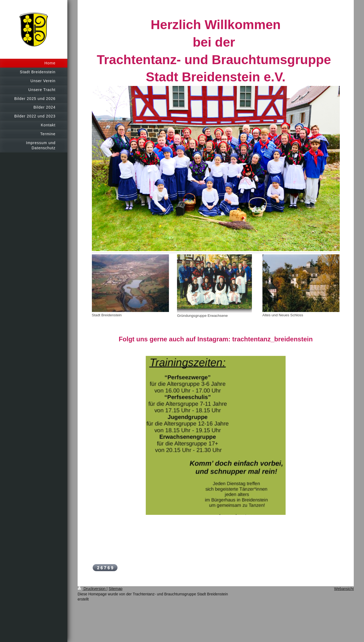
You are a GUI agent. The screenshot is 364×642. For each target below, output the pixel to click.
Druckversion (92, 589)
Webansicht (344, 589)
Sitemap (115, 589)
